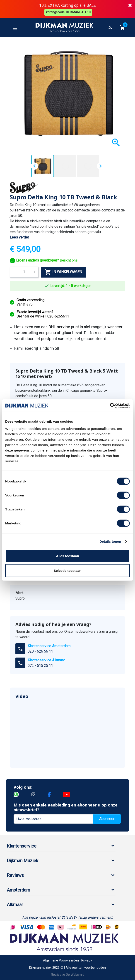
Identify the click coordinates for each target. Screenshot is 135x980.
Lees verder (19, 237)
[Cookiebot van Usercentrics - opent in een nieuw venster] (110, 405)
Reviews (15, 875)
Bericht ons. (44, 260)
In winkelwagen (63, 271)
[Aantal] (24, 271)
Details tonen (110, 541)
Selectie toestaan (68, 571)
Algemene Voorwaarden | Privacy (67, 960)
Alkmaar (15, 904)
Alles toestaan (67, 556)
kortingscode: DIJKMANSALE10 (69, 12)
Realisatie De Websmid (68, 974)
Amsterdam (18, 890)
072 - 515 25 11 (40, 665)
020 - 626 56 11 (40, 651)
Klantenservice (22, 846)
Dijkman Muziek (23, 860)
